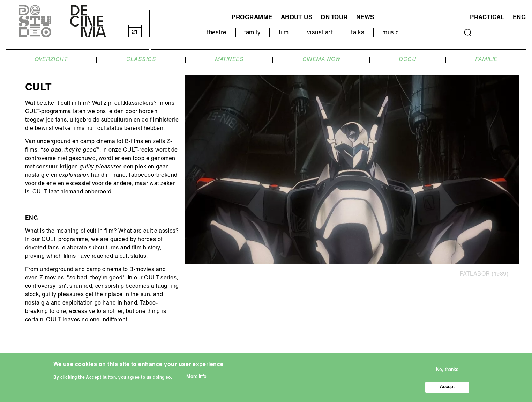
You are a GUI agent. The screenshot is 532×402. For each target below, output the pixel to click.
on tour (334, 18)
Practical (487, 18)
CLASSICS (141, 60)
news (365, 18)
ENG (519, 18)
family (252, 33)
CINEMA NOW (321, 60)
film (284, 33)
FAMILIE (486, 60)
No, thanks (447, 372)
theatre (216, 33)
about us (297, 18)
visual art (320, 33)
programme (252, 18)
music (391, 33)
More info (196, 379)
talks (358, 33)
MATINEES (229, 60)
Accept (447, 389)
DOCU (407, 60)
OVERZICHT (51, 60)
